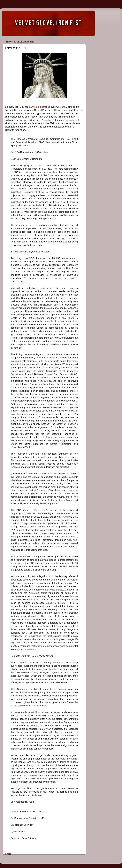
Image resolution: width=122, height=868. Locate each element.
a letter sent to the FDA (42, 123)
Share (8, 854)
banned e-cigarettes (39, 107)
